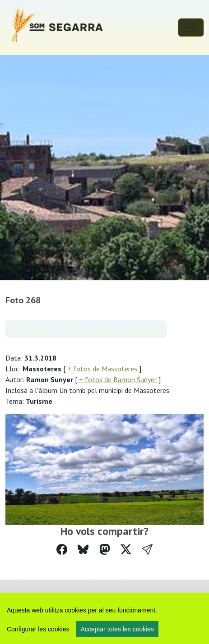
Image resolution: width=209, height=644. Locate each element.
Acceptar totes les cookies (118, 629)
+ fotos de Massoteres (102, 369)
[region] (104, 618)
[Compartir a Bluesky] (83, 550)
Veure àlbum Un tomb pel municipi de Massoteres (86, 329)
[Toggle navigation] (191, 27)
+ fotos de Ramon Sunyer (118, 379)
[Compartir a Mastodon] (105, 550)
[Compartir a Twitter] (126, 550)
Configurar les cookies (38, 629)
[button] (147, 550)
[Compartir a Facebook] (62, 550)
